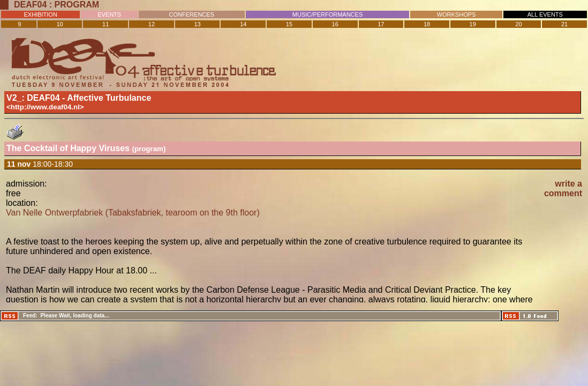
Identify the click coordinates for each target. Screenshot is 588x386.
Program (77, 5)
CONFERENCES (192, 14)
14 (243, 24)
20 (518, 24)
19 (473, 24)
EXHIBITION (41, 14)
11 (105, 24)
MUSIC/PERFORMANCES (327, 14)
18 (427, 24)
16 (335, 24)
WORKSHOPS (457, 14)
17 (381, 24)
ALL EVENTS (545, 14)
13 (197, 24)
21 (564, 24)
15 (289, 24)
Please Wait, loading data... (74, 316)
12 (152, 24)
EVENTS (109, 14)
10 (59, 24)
